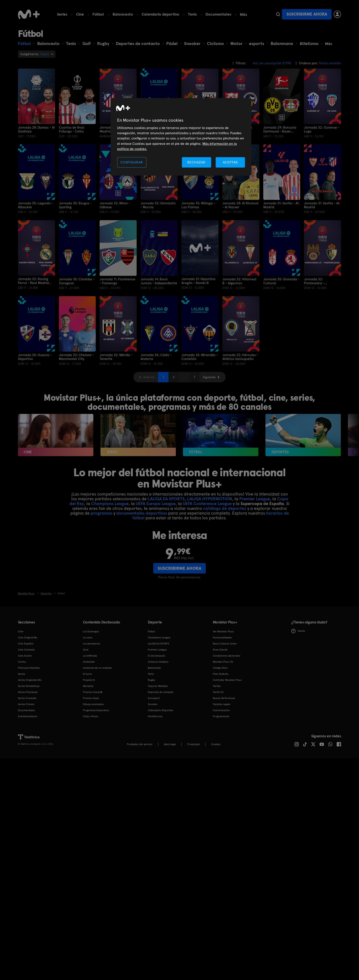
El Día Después (157, 656)
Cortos (22, 662)
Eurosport (154, 698)
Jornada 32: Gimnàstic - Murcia (158, 205)
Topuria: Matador (158, 686)
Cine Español (26, 644)
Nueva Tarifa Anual (224, 698)
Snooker (153, 704)
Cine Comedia (26, 650)
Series (62, 14)
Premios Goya (91, 698)
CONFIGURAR (132, 162)
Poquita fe (89, 680)
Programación (221, 716)
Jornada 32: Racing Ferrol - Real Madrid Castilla (33, 281)
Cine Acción (25, 656)
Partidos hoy (155, 716)
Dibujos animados (93, 704)
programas (102, 513)
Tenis (192, 14)
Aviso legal (170, 744)
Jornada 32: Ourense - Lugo (322, 129)
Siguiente (209, 377)
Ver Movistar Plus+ (223, 631)
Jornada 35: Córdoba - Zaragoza (77, 281)
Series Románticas (29, 686)
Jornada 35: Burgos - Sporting (75, 205)
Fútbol (98, 14)
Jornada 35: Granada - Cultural (281, 281)
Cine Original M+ (28, 638)
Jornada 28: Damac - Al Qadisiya (36, 129)
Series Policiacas (28, 692)
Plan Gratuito (221, 674)
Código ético (220, 668)
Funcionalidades (222, 638)
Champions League (110, 504)
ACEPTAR (230, 162)
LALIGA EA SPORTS (166, 499)
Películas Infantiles (29, 668)
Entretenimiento (28, 716)
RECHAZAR (196, 162)
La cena (88, 638)
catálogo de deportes (225, 508)
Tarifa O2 (218, 692)
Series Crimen (26, 704)
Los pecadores (91, 644)
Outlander (89, 662)
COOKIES (216, 744)
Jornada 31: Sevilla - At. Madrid (281, 205)
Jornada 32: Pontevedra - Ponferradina (314, 281)
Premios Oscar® (93, 692)
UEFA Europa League (156, 504)
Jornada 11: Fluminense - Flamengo (117, 281)
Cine (80, 14)
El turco (87, 674)
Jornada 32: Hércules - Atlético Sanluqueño (240, 357)
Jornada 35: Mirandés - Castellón (200, 357)
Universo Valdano (158, 662)
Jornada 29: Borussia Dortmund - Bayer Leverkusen (280, 129)
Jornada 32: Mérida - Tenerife (116, 357)
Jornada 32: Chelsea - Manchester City (76, 357)
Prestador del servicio (140, 744)
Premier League (255, 499)
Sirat (86, 650)
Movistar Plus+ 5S (223, 662)
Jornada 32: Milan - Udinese (115, 205)
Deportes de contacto (161, 692)
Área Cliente (220, 650)
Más (243, 15)
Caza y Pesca (91, 716)
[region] (181, 137)
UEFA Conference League (207, 504)
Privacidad (193, 744)
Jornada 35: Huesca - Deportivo (35, 357)
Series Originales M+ (30, 680)
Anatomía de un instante (97, 668)
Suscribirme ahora (307, 14)
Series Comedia (27, 698)
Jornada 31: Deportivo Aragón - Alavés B (198, 281)
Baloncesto (123, 14)
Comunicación (221, 710)
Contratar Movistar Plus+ (227, 680)
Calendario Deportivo (161, 710)
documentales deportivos (142, 513)
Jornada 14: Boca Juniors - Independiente (159, 281)
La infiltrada (90, 656)
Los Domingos (91, 631)
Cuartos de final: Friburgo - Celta (72, 129)
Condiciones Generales (226, 656)
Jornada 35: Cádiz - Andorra (156, 357)
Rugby (151, 680)
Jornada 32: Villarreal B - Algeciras (239, 281)
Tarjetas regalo (222, 704)
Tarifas (217, 686)
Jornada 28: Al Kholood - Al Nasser (240, 205)
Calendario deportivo (160, 14)
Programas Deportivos (96, 710)
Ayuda (298, 631)
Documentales (218, 14)
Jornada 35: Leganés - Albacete (36, 205)
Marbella (88, 686)
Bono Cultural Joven (225, 644)
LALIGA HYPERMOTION (210, 499)
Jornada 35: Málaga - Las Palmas (198, 205)
